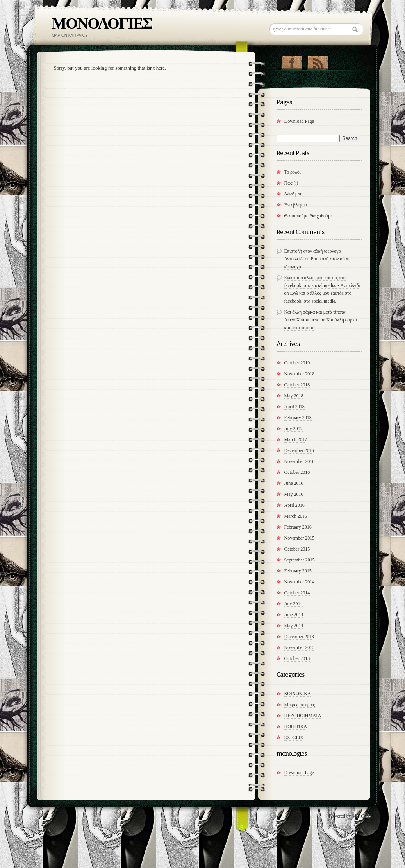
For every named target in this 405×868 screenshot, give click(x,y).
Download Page (299, 121)
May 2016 (294, 494)
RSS (318, 61)
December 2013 (299, 637)
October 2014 (297, 593)
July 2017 (293, 429)
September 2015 (300, 560)
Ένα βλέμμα (296, 205)
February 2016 (298, 527)
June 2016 (294, 483)
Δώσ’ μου (293, 194)
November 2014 (300, 582)
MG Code (362, 816)
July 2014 (293, 604)
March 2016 (296, 516)
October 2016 (297, 472)
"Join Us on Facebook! (292, 61)
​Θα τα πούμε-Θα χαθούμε (309, 216)
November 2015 (300, 538)
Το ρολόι (293, 172)
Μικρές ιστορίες (300, 705)
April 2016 (294, 505)
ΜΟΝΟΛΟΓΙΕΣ (102, 23)
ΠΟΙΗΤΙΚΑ (296, 726)
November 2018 (300, 374)
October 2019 (297, 363)
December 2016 (299, 450)
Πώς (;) (291, 183)
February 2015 (298, 571)
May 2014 (294, 626)
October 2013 (297, 658)
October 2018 (297, 385)
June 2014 (294, 615)
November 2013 (300, 647)
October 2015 (297, 549)
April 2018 (294, 407)
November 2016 (300, 461)
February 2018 (298, 418)
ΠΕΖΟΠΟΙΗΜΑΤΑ (303, 716)
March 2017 (296, 439)
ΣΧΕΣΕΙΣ (294, 737)
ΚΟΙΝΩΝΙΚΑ (298, 694)
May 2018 (294, 396)
